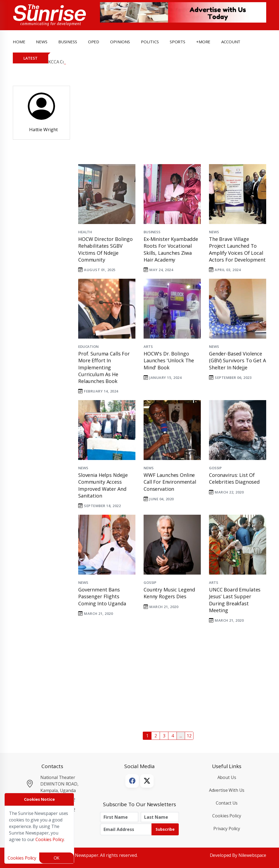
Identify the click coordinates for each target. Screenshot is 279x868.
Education (88, 346)
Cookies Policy (227, 816)
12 (189, 736)
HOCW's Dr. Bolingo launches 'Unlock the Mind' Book (169, 360)
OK (57, 858)
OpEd (94, 42)
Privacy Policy (227, 829)
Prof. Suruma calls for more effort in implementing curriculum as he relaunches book (104, 367)
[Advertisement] (168, 119)
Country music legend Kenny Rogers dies (169, 593)
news (42, 42)
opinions (120, 42)
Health (85, 232)
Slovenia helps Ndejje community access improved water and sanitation (103, 485)
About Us (227, 777)
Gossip (215, 468)
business (68, 42)
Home (19, 42)
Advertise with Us (227, 790)
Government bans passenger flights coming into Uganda (102, 596)
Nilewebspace (252, 855)
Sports (178, 42)
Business (152, 232)
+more (203, 42)
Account (231, 42)
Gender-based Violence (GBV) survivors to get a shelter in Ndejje (237, 360)
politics (150, 42)
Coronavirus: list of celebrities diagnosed (234, 478)
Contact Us (227, 803)
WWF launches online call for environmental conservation (170, 482)
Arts (148, 346)
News (214, 232)
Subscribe (165, 829)
